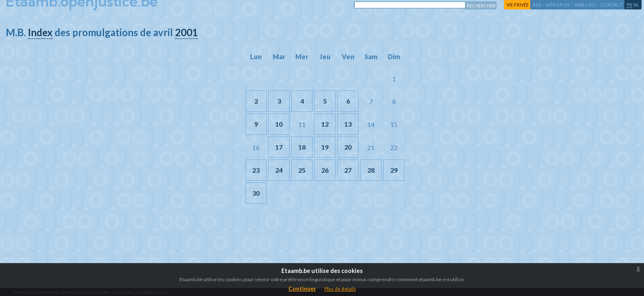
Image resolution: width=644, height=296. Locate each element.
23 (256, 170)
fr (629, 5)
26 (325, 170)
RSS (537, 5)
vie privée (517, 5)
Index (40, 32)
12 (325, 124)
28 (371, 170)
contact (612, 5)
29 (394, 170)
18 (302, 147)
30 (256, 193)
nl (636, 5)
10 (279, 124)
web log (585, 5)
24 (279, 170)
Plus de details (340, 289)
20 (348, 147)
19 (325, 147)
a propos (558, 5)
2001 (186, 32)
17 (279, 147)
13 (348, 124)
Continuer (302, 288)
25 (302, 170)
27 (348, 170)
